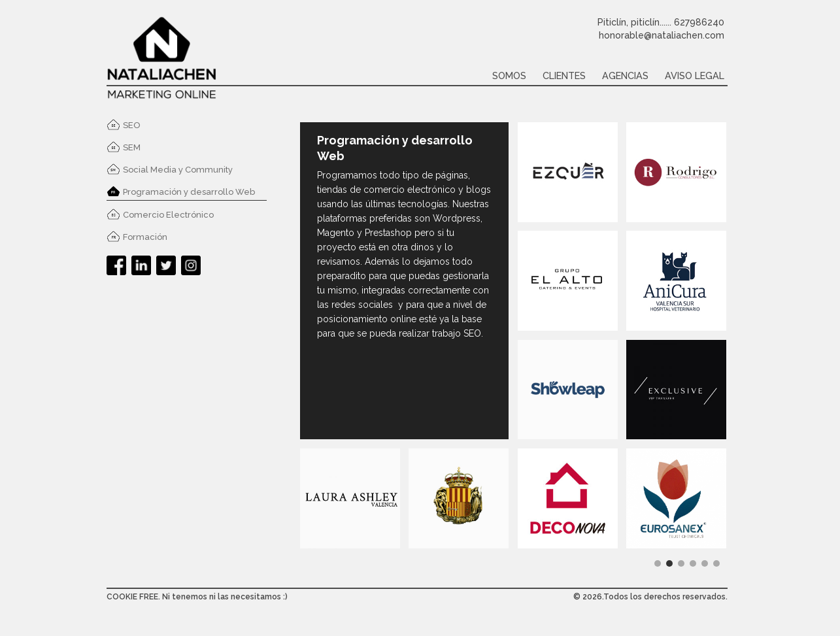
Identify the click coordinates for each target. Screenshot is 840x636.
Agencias (625, 75)
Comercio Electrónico (168, 215)
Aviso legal (695, 75)
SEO (132, 125)
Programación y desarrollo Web (189, 192)
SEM (132, 147)
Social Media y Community (178, 170)
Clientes (564, 75)
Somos (509, 75)
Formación (145, 237)
